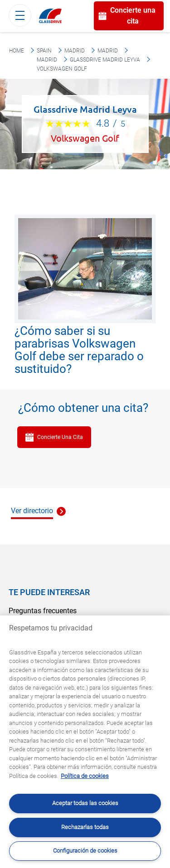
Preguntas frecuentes (43, 611)
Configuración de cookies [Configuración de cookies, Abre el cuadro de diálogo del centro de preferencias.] (85, 851)
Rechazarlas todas (85, 827)
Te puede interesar (49, 592)
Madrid (75, 51)
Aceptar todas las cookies (85, 803)
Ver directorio (32, 511)
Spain (44, 51)
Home (17, 51)
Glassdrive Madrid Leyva (105, 60)
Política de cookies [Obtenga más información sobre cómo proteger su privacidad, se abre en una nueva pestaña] (85, 776)
